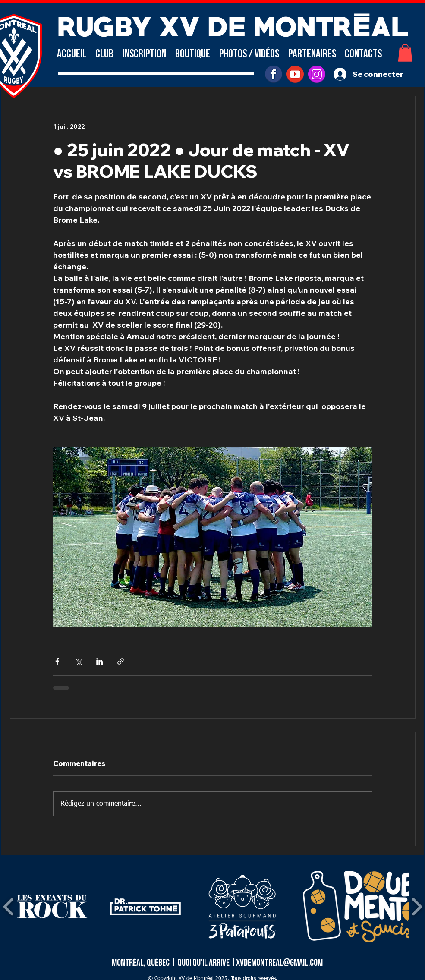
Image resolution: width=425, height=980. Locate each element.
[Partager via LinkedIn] (99, 661)
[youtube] (295, 74)
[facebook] (274, 74)
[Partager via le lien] (121, 661)
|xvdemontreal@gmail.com (277, 963)
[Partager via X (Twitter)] (78, 661)
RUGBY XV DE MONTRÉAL (233, 24)
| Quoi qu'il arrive (201, 963)
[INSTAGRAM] (317, 74)
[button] (105, 54)
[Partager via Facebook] (57, 661)
